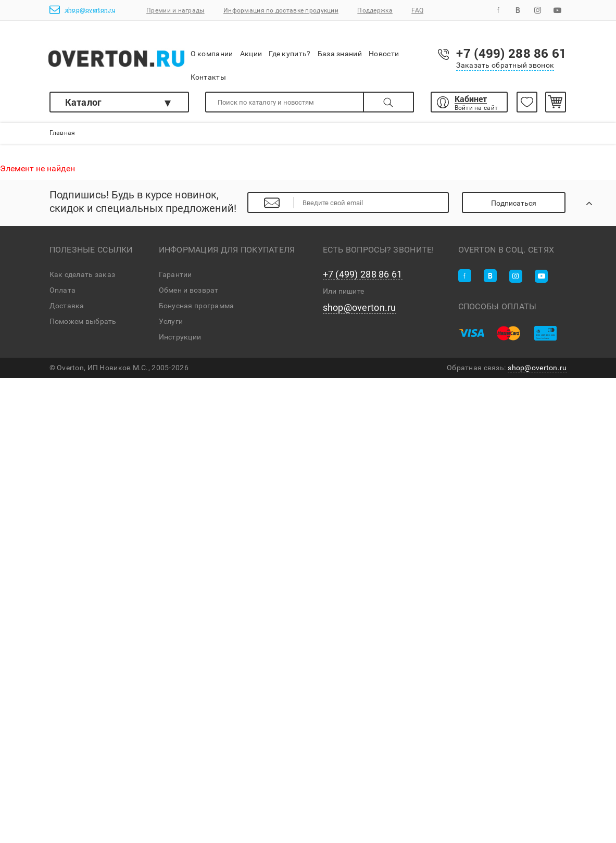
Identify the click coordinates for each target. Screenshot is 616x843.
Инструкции (180, 337)
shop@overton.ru (83, 10)
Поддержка (375, 10)
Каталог (84, 102)
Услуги (171, 321)
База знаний (340, 47)
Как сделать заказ (83, 274)
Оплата (63, 290)
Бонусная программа (197, 306)
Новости (384, 47)
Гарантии (175, 274)
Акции (251, 47)
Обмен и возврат (189, 290)
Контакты (208, 70)
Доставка (67, 306)
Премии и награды (175, 10)
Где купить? (290, 47)
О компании (212, 47)
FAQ (417, 10)
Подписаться (514, 203)
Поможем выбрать (83, 321)
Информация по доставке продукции (281, 10)
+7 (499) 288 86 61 (363, 274)
